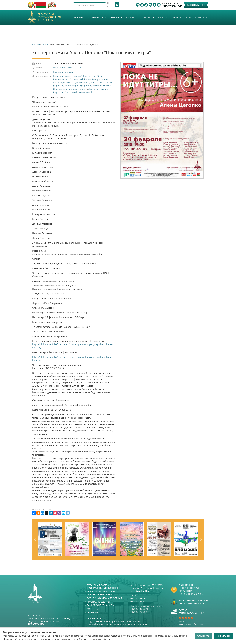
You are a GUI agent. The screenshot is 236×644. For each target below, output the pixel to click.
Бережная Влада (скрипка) (68, 76)
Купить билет (196, 5)
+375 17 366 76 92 (140, 609)
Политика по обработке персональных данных (101, 593)
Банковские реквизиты (101, 605)
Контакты (146, 17)
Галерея (163, 17)
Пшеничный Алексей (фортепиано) (89, 79)
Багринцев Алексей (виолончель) (72, 82)
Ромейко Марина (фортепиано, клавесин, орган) (82, 87)
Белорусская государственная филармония (49, 17)
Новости (177, 17)
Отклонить (203, 636)
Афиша (115, 17)
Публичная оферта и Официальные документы (102, 587)
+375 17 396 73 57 (140, 612)
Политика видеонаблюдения (104, 598)
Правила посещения (99, 602)
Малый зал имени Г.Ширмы (69, 68)
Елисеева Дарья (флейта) (78, 92)
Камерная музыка (63, 72)
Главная (79, 17)
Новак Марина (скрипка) (78, 86)
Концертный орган (197, 17)
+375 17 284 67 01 (140, 601)
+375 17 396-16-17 (172, 6)
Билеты (131, 17)
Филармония (96, 17)
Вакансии (93, 612)
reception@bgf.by (140, 591)
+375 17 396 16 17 (140, 598)
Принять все (223, 636)
